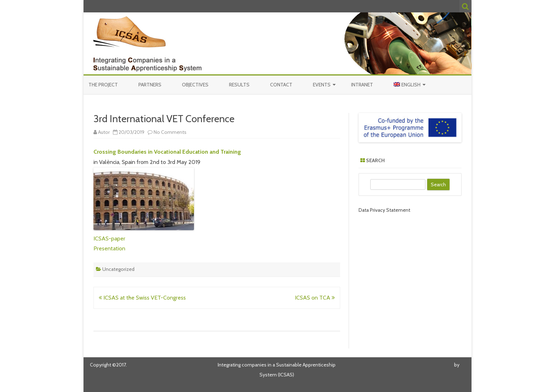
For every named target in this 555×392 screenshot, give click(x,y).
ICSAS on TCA (315, 298)
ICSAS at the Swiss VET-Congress (142, 298)
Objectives (195, 85)
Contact (281, 85)
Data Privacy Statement (384, 210)
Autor (104, 132)
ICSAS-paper (109, 238)
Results (239, 85)
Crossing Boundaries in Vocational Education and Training (167, 152)
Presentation (109, 248)
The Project (103, 85)
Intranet (362, 85)
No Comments (170, 132)
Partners (150, 85)
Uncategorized (118, 269)
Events (322, 85)
